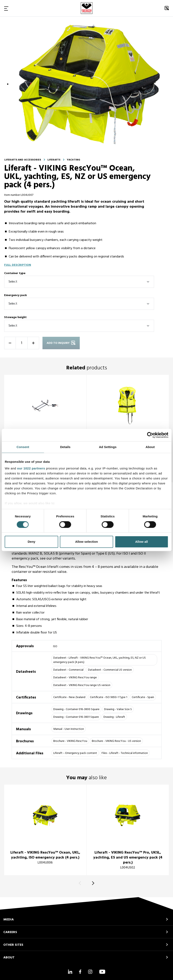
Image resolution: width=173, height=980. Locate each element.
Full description (18, 265)
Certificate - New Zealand (69, 697)
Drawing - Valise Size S (118, 709)
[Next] (92, 883)
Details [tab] (65, 447)
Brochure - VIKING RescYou (70, 741)
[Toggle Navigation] (6, 8)
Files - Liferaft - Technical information (125, 753)
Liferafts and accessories (23, 160)
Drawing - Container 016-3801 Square (76, 717)
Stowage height (15, 317)
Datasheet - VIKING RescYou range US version (82, 685)
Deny (32, 542)
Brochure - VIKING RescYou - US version (116, 741)
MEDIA (9, 920)
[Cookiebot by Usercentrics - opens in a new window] (150, 435)
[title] (45, 418)
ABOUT (9, 958)
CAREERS (10, 932)
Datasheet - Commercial (68, 670)
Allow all (141, 542)
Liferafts (54, 160)
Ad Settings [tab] (108, 447)
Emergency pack (16, 295)
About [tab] (150, 447)
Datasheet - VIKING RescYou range (75, 678)
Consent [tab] (23, 447)
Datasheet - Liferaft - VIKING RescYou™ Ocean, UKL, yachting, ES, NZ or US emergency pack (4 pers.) (100, 660)
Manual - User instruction (69, 729)
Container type (15, 273)
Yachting (73, 160)
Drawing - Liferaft (114, 717)
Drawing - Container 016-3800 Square (76, 709)
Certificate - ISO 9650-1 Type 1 (109, 697)
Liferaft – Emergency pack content (75, 753)
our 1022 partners (31, 468)
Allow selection (86, 542)
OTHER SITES (13, 945)
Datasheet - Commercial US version (110, 670)
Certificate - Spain (143, 697)
